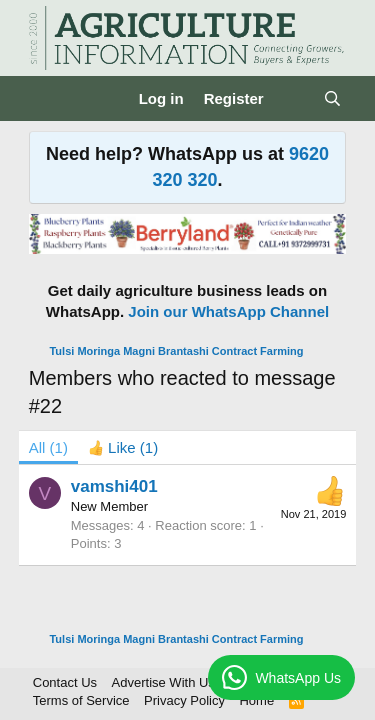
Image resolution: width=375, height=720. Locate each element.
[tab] (123, 447)
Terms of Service (81, 700)
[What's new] (293, 98)
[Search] (332, 98)
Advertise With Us (163, 682)
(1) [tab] (48, 447)
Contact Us (65, 682)
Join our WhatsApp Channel (228, 311)
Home (256, 700)
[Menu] (46, 99)
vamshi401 (114, 486)
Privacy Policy (184, 700)
